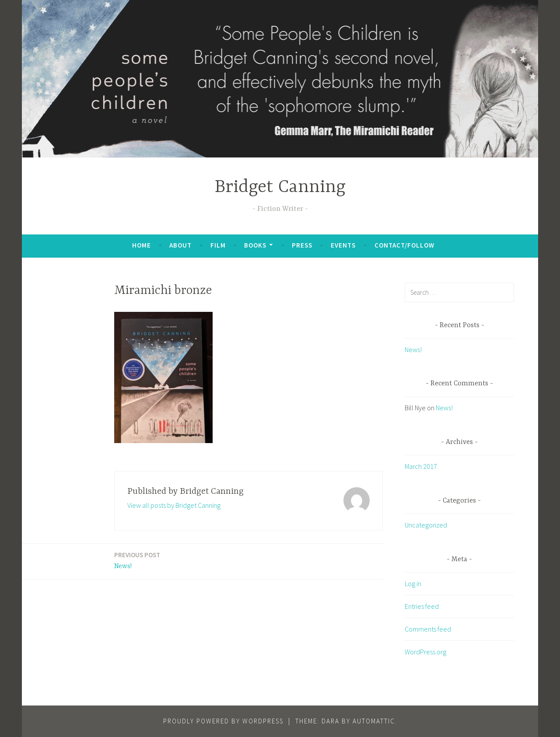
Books (255, 245)
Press (302, 245)
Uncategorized (426, 525)
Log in (413, 583)
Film (218, 245)
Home (142, 245)
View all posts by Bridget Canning (174, 505)
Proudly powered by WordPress (223, 721)
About (180, 245)
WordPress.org (425, 652)
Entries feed (422, 606)
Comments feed (428, 629)
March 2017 (421, 466)
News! (137, 560)
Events (343, 245)
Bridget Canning (280, 187)
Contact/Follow (404, 245)
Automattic (374, 721)
